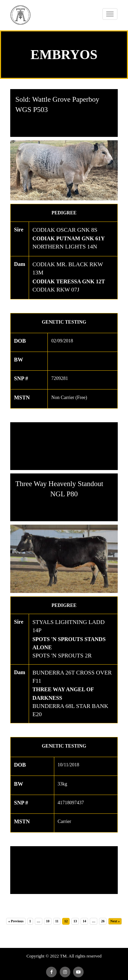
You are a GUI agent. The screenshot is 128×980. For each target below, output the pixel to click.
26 (103, 921)
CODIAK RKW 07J (56, 290)
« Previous (16, 921)
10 (48, 921)
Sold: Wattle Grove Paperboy (57, 99)
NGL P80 (64, 494)
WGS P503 (32, 110)
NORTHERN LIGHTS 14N (65, 247)
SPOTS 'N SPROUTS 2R (62, 656)
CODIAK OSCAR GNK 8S (65, 230)
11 (57, 921)
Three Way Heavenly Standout (59, 484)
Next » (115, 921)
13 (75, 921)
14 (84, 921)
